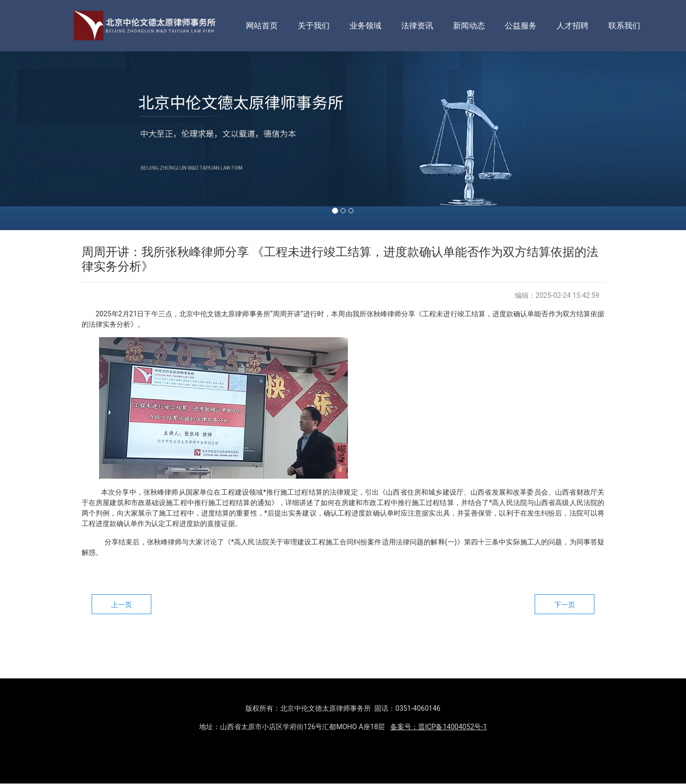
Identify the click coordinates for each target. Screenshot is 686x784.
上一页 (121, 605)
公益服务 (521, 26)
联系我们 (624, 26)
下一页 (565, 605)
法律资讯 (417, 26)
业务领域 (365, 26)
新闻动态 (469, 26)
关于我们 (314, 26)
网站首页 (262, 26)
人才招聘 (572, 26)
